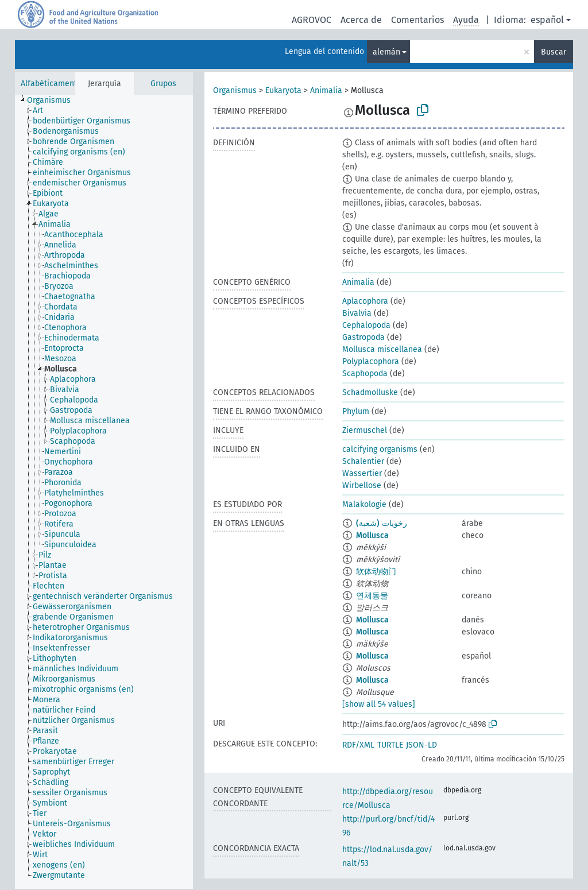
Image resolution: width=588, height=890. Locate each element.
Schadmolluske (370, 392)
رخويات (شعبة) (382, 523)
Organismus (235, 90)
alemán (386, 52)
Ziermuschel (365, 430)
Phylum (356, 411)
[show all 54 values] (379, 704)
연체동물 (372, 596)
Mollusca (372, 535)
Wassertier (362, 473)
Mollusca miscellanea (382, 349)
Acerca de (361, 20)
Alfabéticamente (51, 84)
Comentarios (417, 20)
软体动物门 (376, 572)
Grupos (163, 84)
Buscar (554, 52)
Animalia (326, 90)
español (547, 20)
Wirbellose (362, 485)
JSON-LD (421, 745)
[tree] (104, 492)
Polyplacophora (371, 361)
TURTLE (390, 745)
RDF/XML (358, 745)
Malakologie (364, 504)
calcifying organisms (380, 449)
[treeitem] (54, 100)
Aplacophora (365, 301)
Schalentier (363, 461)
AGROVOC (312, 20)
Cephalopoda (366, 325)
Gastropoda (363, 337)
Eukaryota (283, 90)
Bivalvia (357, 313)
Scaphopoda (365, 374)
